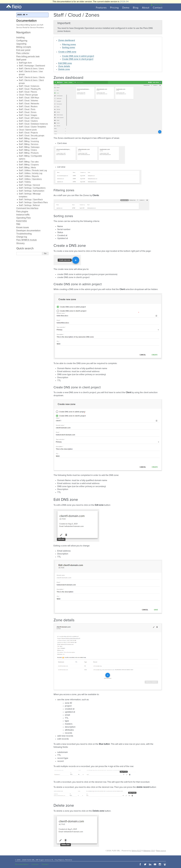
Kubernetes (22, 221)
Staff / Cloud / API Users (29, 118)
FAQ (18, 224)
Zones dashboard (67, 40)
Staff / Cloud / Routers (28, 106)
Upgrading (21, 44)
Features (101, 8)
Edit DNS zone (65, 63)
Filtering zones (69, 45)
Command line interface (27, 208)
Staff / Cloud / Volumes (28, 101)
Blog (136, 8)
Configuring (22, 41)
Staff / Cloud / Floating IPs (30, 89)
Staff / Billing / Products (29, 153)
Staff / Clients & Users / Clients (32, 77)
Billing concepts (24, 47)
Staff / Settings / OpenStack (31, 200)
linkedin (150, 864)
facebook (140, 864)
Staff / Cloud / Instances (29, 86)
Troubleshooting (24, 234)
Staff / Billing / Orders (28, 150)
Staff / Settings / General (29, 185)
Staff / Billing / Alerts (27, 168)
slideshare (165, 864)
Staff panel (21, 60)
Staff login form (25, 63)
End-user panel (23, 50)
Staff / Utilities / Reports (29, 176)
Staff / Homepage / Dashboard (32, 66)
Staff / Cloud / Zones (28, 112)
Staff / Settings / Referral (29, 205)
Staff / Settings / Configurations (32, 188)
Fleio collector (23, 53)
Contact (158, 8)
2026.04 (124, 2)
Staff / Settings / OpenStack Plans (33, 202)
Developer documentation (28, 231)
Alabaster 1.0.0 (149, 851)
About (146, 8)
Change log (22, 237)
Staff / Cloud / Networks (29, 104)
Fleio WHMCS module (27, 240)
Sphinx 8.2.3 (136, 851)
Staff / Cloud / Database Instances (33, 124)
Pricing (114, 8)
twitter (145, 864)
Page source (161, 851)
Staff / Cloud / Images (28, 115)
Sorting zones (69, 48)
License (35, 864)
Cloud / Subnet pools (28, 130)
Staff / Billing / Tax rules (29, 162)
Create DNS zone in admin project (78, 56)
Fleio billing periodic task (28, 57)
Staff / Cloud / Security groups (32, 136)
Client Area (157, 5)
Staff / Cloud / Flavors (28, 92)
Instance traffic (23, 215)
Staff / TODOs (25, 182)
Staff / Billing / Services (29, 144)
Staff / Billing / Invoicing (29, 141)
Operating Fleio (24, 218)
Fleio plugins (22, 212)
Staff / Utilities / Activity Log (31, 173)
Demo (126, 8)
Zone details (64, 66)
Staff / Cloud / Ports (27, 109)
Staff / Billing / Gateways (29, 147)
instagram (160, 864)
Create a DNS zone (67, 52)
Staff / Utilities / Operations (30, 179)
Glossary (20, 243)
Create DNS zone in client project (78, 59)
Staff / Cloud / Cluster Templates (32, 127)
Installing (20, 38)
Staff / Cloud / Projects (28, 133)
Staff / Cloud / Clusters (28, 121)
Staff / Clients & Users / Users (31, 69)
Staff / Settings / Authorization (32, 191)
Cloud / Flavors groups (28, 95)
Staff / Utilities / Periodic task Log (33, 170)
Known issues (23, 227)
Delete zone (64, 69)
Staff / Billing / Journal (28, 138)
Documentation (26, 21)
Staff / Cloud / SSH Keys (29, 98)
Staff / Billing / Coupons (29, 165)
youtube (155, 864)
